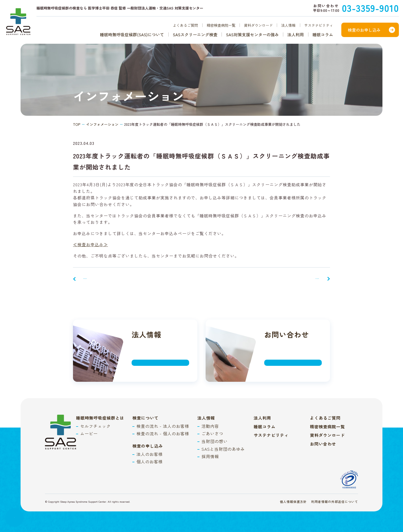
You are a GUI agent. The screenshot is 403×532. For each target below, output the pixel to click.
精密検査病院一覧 (221, 25)
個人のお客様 (150, 462)
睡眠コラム (323, 34)
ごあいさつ (212, 433)
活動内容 (210, 426)
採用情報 (210, 456)
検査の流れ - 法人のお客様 (163, 426)
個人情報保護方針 (293, 502)
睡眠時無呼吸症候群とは (100, 418)
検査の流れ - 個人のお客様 (163, 433)
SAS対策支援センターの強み (252, 34)
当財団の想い (215, 441)
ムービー (89, 433)
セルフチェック (95, 426)
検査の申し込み (148, 446)
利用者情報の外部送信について (335, 502)
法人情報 (288, 25)
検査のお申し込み (364, 30)
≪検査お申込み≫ (90, 244)
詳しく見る (149, 362)
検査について (145, 418)
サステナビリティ (319, 25)
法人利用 (296, 34)
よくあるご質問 (185, 25)
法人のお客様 (150, 454)
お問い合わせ (323, 444)
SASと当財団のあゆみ (223, 449)
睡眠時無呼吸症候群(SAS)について (132, 34)
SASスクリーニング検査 (195, 34)
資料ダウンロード (258, 25)
